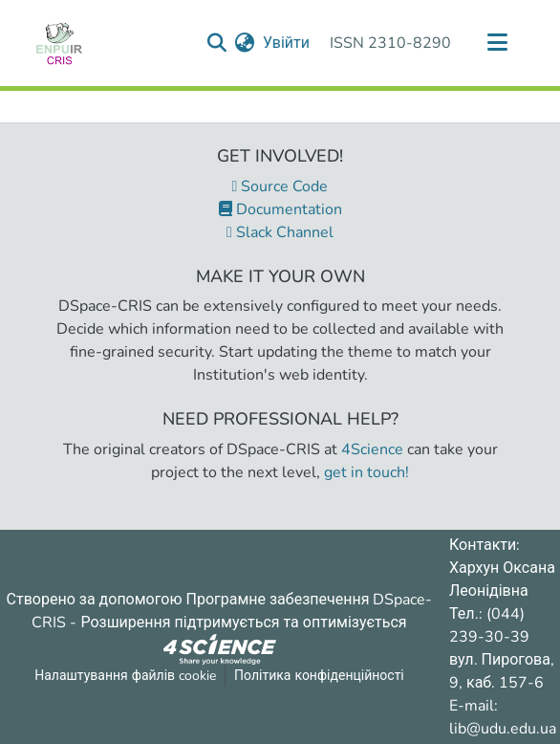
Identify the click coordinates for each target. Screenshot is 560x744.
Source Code (280, 186)
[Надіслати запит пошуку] (217, 43)
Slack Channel (280, 232)
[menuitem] (245, 43)
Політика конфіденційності (319, 676)
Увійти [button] (287, 43)
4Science (372, 449)
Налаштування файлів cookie (125, 676)
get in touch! (366, 472)
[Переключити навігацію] (497, 43)
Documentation (280, 209)
